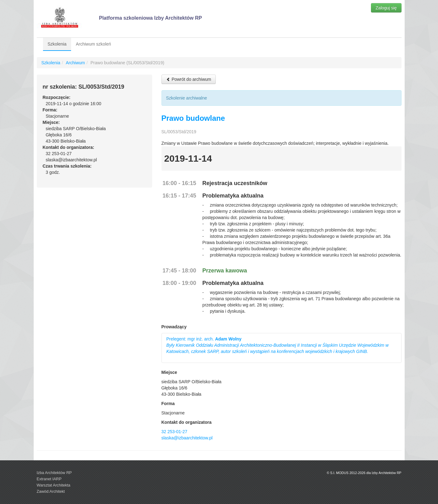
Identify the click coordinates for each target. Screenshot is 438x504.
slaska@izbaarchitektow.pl (187, 438)
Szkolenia (57, 44)
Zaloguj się (386, 8)
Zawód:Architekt (51, 492)
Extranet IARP (49, 479)
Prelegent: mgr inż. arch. (278, 345)
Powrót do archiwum (189, 79)
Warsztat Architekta (54, 485)
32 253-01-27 (174, 432)
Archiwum (75, 63)
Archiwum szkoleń (93, 44)
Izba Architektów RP (54, 473)
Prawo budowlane (193, 118)
